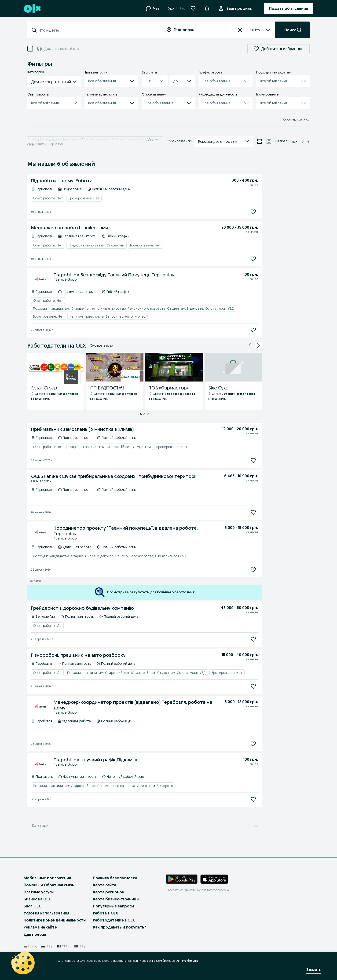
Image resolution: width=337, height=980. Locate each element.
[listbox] (255, 30)
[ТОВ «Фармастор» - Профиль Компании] (174, 381)
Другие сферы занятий (66, 139)
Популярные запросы (114, 906)
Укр (171, 8)
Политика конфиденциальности (55, 920)
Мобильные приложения (47, 878)
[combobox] (98, 30)
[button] (207, 8)
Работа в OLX (105, 913)
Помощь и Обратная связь (49, 885)
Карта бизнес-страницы (116, 899)
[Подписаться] (253, 212)
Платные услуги (39, 892)
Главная (32, 139)
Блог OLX (32, 906)
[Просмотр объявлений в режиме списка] (260, 141)
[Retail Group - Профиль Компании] (56, 381)
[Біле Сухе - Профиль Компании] (233, 381)
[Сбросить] (240, 30)
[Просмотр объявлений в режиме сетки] (269, 141)
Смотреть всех (101, 345)
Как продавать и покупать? (119, 927)
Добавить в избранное (278, 49)
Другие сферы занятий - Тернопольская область (115, 139)
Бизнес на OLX (37, 899)
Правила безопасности (115, 878)
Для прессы (35, 934)
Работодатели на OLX (114, 920)
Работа (44, 139)
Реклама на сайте (40, 927)
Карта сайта (104, 885)
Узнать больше (187, 961)
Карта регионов (108, 892)
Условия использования (46, 913)
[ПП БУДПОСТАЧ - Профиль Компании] (115, 381)
